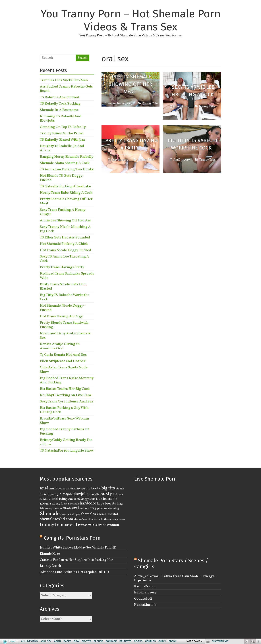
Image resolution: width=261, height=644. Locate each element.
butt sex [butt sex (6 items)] (118, 494)
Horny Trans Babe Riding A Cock (66, 193)
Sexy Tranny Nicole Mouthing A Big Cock (65, 229)
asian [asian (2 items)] (65, 489)
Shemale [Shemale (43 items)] (50, 514)
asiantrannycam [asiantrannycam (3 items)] (77, 489)
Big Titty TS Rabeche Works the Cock (193, 144)
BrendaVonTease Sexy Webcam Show (64, 421)
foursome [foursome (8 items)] (110, 499)
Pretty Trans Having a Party (131, 144)
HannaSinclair (145, 605)
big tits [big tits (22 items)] (108, 488)
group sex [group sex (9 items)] (47, 504)
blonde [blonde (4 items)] (120, 489)
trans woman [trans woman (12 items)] (108, 525)
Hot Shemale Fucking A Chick (64, 244)
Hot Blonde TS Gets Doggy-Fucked (62, 178)
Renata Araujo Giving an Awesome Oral (60, 346)
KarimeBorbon (145, 586)
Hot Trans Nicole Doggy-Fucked (66, 250)
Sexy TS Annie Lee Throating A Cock (191, 91)
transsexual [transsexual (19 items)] (66, 525)
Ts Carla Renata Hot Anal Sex (63, 355)
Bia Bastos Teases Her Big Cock (65, 389)
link (258, 587)
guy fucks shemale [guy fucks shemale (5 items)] (67, 504)
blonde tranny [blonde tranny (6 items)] (49, 494)
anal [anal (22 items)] (44, 488)
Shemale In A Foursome (59, 110)
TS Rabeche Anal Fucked (60, 97)
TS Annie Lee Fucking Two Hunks (67, 169)
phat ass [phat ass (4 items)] (102, 508)
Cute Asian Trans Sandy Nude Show (64, 370)
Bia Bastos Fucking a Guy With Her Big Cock (64, 410)
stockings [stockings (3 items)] (113, 520)
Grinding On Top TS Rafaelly (63, 127)
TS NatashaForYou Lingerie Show (67, 451)
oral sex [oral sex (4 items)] (84, 508)
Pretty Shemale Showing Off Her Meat (130, 84)
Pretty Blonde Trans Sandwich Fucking (64, 325)
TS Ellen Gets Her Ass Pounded (65, 238)
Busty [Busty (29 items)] (106, 494)
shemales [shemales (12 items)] (88, 514)
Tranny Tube (150, 104)
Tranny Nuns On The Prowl (62, 133)
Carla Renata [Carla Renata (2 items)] (46, 499)
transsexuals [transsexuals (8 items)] (87, 525)
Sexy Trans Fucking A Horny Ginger (63, 212)
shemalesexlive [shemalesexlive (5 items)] (84, 520)
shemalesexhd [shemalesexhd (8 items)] (107, 514)
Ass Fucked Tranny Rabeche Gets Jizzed (66, 89)
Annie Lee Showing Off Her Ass (65, 221)
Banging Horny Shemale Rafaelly (67, 157)
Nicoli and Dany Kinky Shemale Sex (65, 336)
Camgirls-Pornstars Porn (72, 538)
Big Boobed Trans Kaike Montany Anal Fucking (67, 380)
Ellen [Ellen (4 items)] (99, 499)
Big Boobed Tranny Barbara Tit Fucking (64, 431)
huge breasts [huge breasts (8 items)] (106, 504)
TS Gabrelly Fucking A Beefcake (65, 186)
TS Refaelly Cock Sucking (60, 104)
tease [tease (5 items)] (122, 520)
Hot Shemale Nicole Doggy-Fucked (62, 308)
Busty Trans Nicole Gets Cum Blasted (63, 286)
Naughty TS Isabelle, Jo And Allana (62, 148)
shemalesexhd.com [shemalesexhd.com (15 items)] (56, 519)
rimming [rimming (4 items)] (114, 508)
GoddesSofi (143, 599)
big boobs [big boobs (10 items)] (93, 489)
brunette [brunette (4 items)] (94, 494)
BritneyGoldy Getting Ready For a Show (66, 442)
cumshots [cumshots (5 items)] (74, 499)
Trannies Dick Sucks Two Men (64, 80)
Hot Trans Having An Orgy (61, 316)
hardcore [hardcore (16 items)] (88, 503)
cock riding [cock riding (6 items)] (60, 499)
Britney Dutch (50, 566)
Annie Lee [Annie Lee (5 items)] (56, 489)
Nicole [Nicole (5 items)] (67, 508)
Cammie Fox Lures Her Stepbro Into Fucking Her (76, 560)
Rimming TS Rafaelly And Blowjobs (61, 119)
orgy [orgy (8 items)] (93, 508)
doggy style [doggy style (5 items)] (88, 499)
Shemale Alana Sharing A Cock (65, 163)
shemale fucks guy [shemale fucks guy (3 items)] (70, 515)
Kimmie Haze (50, 554)
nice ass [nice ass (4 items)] (57, 508)
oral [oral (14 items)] (75, 508)
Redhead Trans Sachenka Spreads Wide (67, 276)
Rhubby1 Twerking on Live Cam (65, 395)
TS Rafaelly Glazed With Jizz (62, 140)
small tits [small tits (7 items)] (101, 519)
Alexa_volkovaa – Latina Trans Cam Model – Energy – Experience (175, 578)
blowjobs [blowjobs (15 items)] (80, 494)
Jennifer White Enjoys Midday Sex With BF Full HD (78, 548)
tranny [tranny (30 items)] (47, 525)
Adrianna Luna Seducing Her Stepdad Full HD (74, 572)
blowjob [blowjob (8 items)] (66, 494)
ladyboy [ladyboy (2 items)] (49, 509)
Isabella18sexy (145, 593)
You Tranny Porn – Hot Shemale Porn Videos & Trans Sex (131, 20)
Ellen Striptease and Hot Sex (63, 361)
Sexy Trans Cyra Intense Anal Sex (67, 402)
